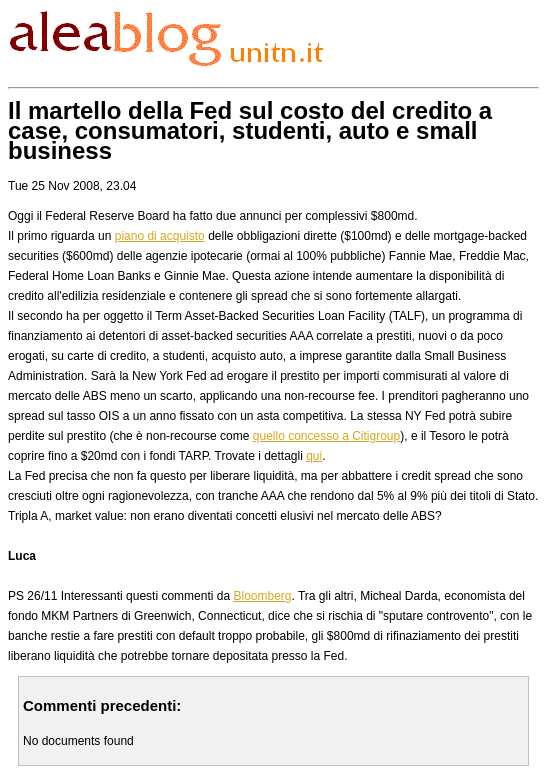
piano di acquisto (160, 236)
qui (314, 456)
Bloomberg (262, 596)
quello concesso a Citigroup (326, 436)
